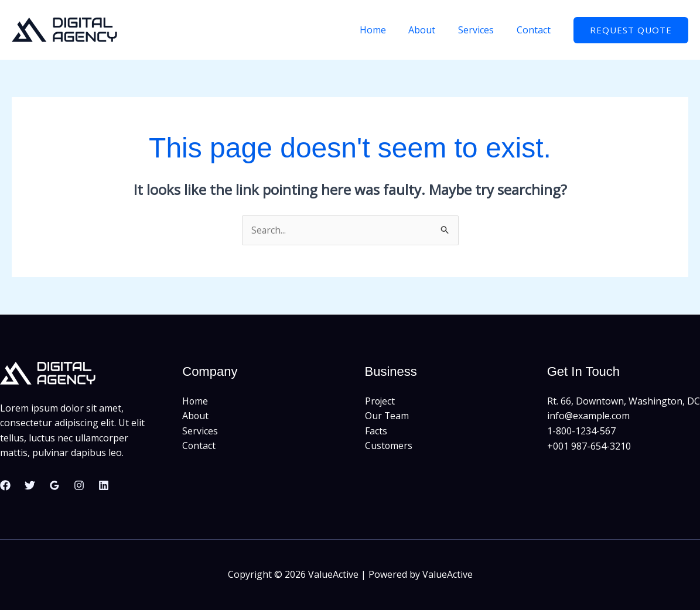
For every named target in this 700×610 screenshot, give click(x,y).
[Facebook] (5, 485)
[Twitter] (30, 485)
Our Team (387, 416)
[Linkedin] (104, 485)
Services (482, 30)
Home (386, 30)
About (432, 30)
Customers (389, 446)
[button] (631, 30)
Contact (535, 30)
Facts (376, 431)
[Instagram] (79, 485)
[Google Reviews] (54, 485)
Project (380, 401)
